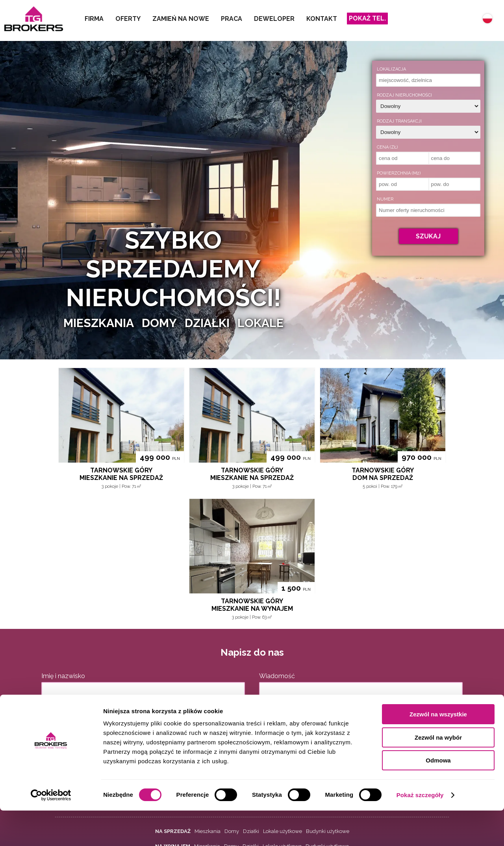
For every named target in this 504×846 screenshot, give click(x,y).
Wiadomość (277, 676)
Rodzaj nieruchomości (404, 95)
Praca (232, 19)
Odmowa (438, 796)
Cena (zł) (387, 147)
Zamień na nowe (181, 19)
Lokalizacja (391, 69)
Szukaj (428, 236)
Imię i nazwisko (63, 676)
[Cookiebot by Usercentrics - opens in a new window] (51, 831)
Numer (385, 199)
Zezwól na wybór (438, 773)
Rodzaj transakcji (399, 121)
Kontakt (322, 19)
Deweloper (274, 19)
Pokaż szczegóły (420, 830)
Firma (94, 19)
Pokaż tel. (367, 18)
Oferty (128, 19)
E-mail (51, 709)
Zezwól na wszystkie (438, 750)
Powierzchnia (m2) (399, 173)
